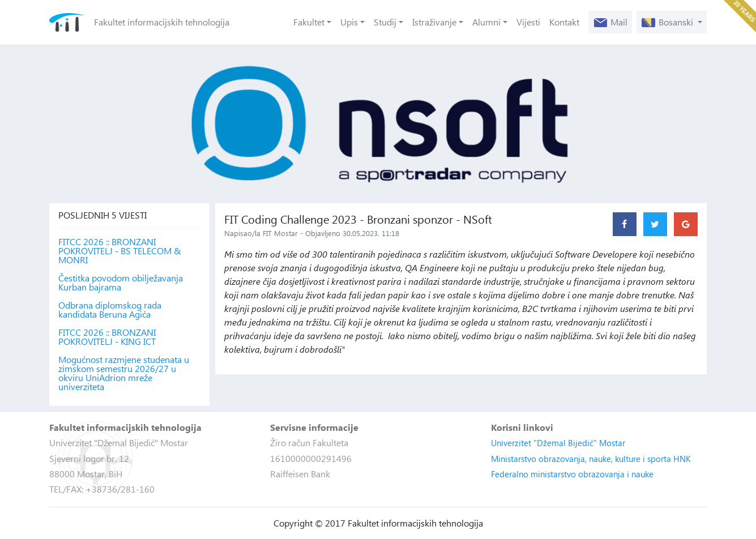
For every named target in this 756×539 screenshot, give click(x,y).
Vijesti (528, 22)
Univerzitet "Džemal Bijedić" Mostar (558, 443)
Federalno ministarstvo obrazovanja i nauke (572, 474)
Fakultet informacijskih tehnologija (162, 22)
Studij (385, 22)
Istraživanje (434, 22)
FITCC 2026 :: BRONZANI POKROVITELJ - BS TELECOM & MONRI (120, 251)
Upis (349, 22)
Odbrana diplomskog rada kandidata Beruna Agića (110, 310)
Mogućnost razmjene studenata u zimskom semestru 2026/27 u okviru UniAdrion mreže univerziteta (124, 373)
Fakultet (309, 22)
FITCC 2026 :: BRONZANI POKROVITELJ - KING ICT (107, 337)
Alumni (486, 22)
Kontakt (564, 22)
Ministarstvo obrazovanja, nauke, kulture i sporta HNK (591, 459)
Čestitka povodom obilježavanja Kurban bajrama (121, 283)
